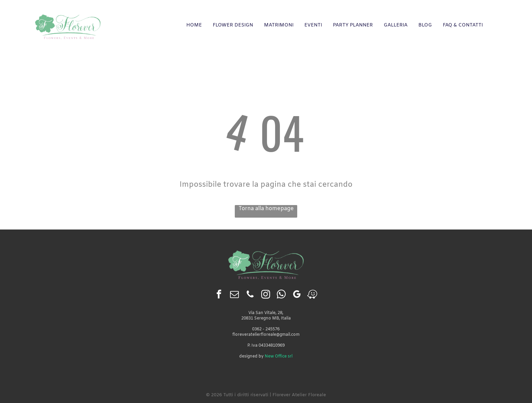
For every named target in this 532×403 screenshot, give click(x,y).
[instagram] (265, 295)
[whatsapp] (281, 295)
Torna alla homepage (266, 209)
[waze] (312, 295)
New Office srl (279, 356)
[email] (234, 295)
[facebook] (219, 295)
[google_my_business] (297, 295)
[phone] (250, 295)
